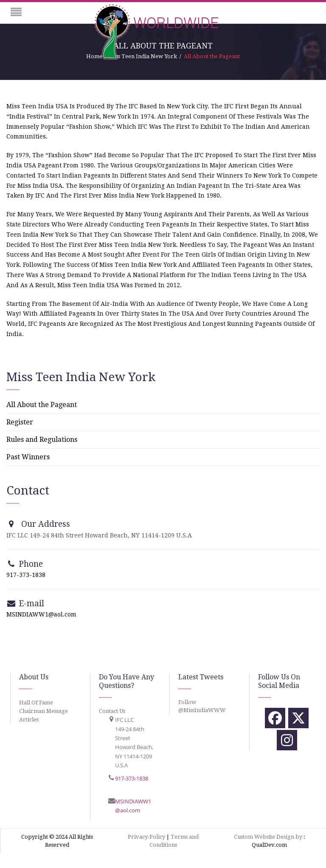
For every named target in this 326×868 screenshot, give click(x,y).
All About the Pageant (42, 405)
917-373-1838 (26, 575)
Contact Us (112, 711)
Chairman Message (44, 711)
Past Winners (28, 457)
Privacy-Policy (146, 837)
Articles (29, 720)
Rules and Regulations (42, 440)
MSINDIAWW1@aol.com (41, 614)
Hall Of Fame (36, 703)
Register (20, 422)
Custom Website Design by (268, 837)
